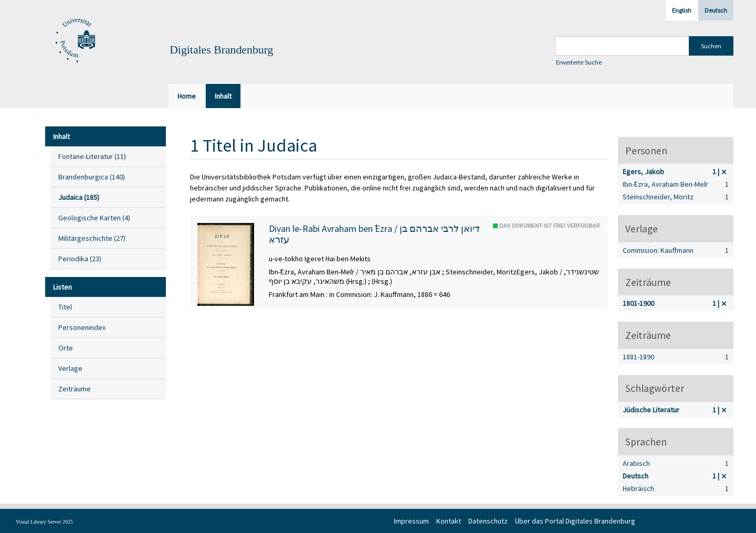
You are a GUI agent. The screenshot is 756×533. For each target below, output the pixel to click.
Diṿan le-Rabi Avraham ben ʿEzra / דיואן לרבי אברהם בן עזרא (374, 234)
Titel (65, 307)
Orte (66, 348)
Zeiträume (75, 389)
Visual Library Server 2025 (44, 522)
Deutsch (716, 10)
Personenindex (82, 327)
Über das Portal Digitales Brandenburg (575, 521)
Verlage (70, 368)
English (682, 10)
